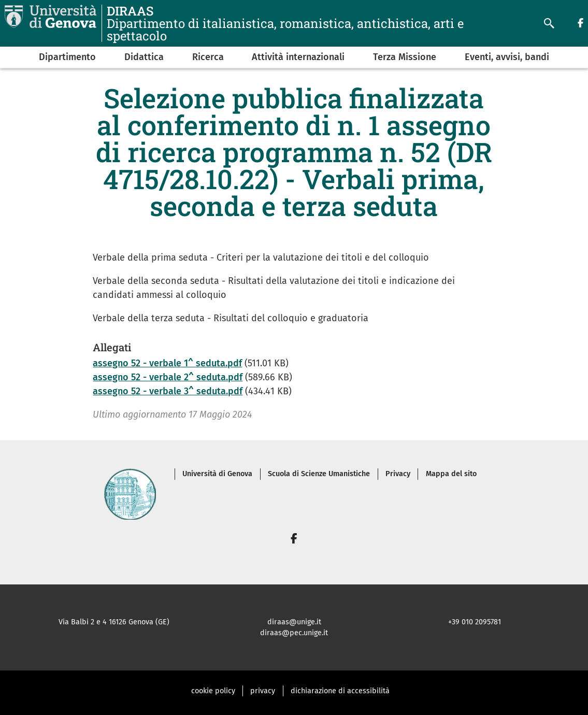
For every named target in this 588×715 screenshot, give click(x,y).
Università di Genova (217, 474)
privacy (263, 691)
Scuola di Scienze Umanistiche (319, 474)
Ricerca (208, 57)
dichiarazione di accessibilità (340, 691)
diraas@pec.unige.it (294, 633)
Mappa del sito (451, 474)
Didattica (144, 57)
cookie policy (213, 691)
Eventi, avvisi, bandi (507, 57)
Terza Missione (405, 57)
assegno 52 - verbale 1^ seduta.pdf (167, 363)
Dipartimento (67, 57)
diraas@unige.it (294, 622)
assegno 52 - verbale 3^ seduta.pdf (168, 391)
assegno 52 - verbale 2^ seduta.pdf (168, 377)
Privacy (398, 474)
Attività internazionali (298, 57)
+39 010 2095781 (475, 622)
